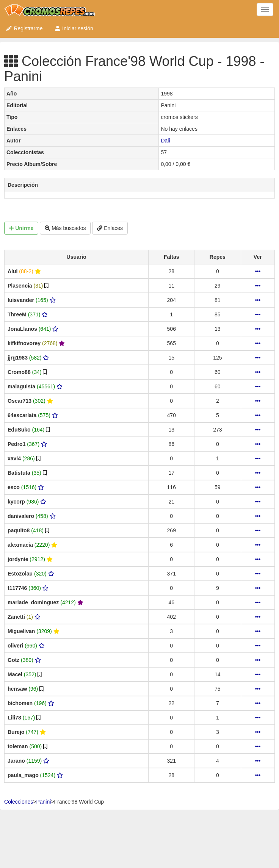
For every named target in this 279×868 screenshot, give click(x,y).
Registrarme (24, 28)
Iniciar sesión (74, 28)
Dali (165, 141)
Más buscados (65, 228)
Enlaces (110, 228)
